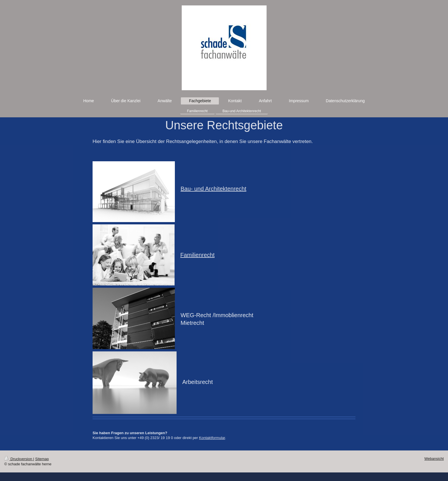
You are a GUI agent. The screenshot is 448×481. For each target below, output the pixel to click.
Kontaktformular (212, 438)
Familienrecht (197, 255)
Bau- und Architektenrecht (213, 189)
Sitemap (42, 459)
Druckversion (19, 459)
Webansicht (434, 459)
